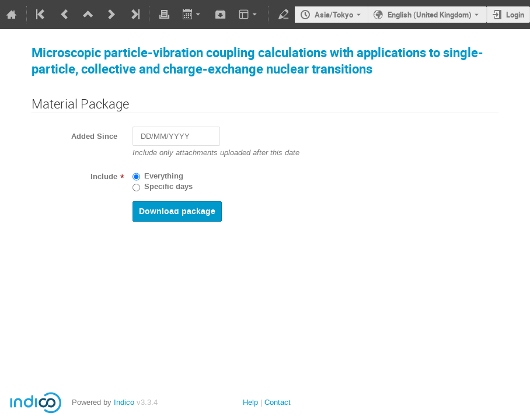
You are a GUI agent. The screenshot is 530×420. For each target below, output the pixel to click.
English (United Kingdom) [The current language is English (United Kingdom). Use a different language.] (430, 15)
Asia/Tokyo (334, 15)
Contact (278, 402)
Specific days (168, 187)
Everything (164, 176)
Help (250, 402)
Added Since (94, 136)
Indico (124, 402)
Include (104, 177)
